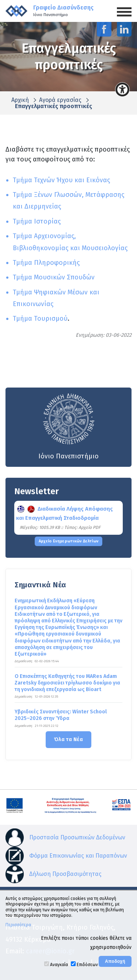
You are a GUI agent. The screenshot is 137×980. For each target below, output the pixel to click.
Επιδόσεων (87, 965)
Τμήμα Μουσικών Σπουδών (54, 277)
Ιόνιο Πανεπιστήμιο (68, 426)
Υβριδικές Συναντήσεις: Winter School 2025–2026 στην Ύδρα (61, 715)
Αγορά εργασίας (60, 100)
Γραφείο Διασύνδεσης (63, 11)
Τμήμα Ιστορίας (37, 221)
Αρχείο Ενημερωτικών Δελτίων (69, 541)
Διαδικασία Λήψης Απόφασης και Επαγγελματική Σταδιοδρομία (64, 513)
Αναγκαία (59, 965)
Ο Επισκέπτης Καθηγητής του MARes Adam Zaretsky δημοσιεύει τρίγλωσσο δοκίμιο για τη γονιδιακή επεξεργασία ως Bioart (67, 683)
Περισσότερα (18, 925)
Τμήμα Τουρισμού (40, 319)
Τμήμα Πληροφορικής (46, 263)
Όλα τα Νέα (68, 739)
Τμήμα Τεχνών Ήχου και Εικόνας (61, 180)
